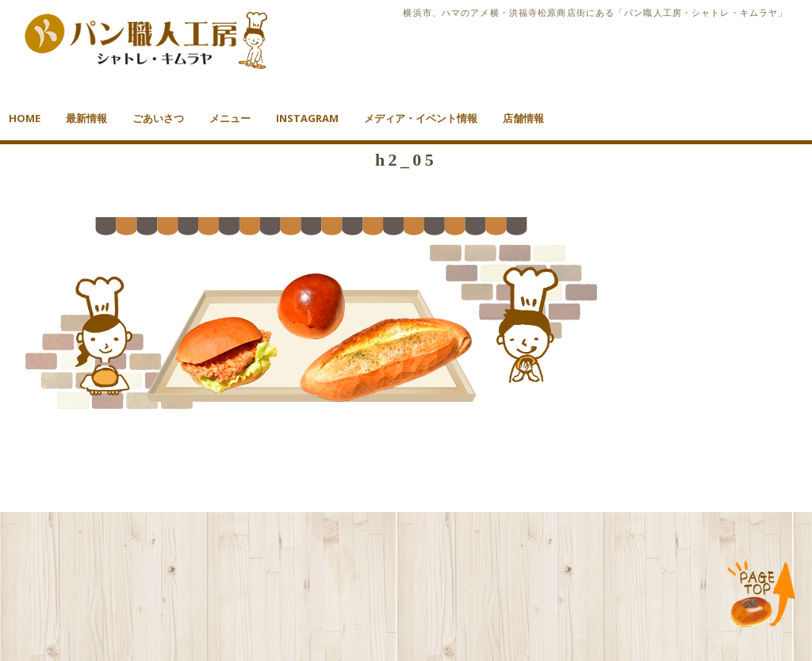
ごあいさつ (158, 118)
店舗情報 (523, 118)
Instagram (307, 118)
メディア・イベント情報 (421, 118)
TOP (762, 595)
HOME (25, 118)
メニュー (230, 118)
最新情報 (86, 118)
